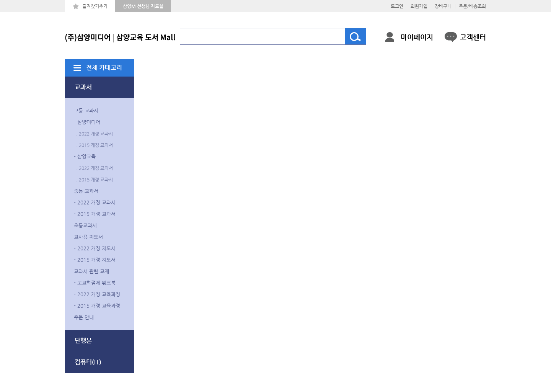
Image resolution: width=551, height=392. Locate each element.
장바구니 (443, 6)
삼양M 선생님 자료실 (143, 6)
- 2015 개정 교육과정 (97, 306)
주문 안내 (84, 317)
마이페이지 (417, 37)
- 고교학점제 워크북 (95, 283)
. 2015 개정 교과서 (93, 145)
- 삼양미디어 (87, 122)
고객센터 (473, 37)
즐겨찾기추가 (95, 6)
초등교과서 (85, 225)
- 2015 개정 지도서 (95, 260)
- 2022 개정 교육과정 (97, 294)
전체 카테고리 (104, 68)
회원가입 (419, 6)
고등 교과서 (86, 110)
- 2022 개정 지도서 (95, 248)
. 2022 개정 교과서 (93, 134)
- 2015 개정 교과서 (95, 214)
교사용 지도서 (88, 237)
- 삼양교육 (85, 156)
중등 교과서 (86, 191)
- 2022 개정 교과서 (95, 202)
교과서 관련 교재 (91, 271)
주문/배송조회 (472, 6)
